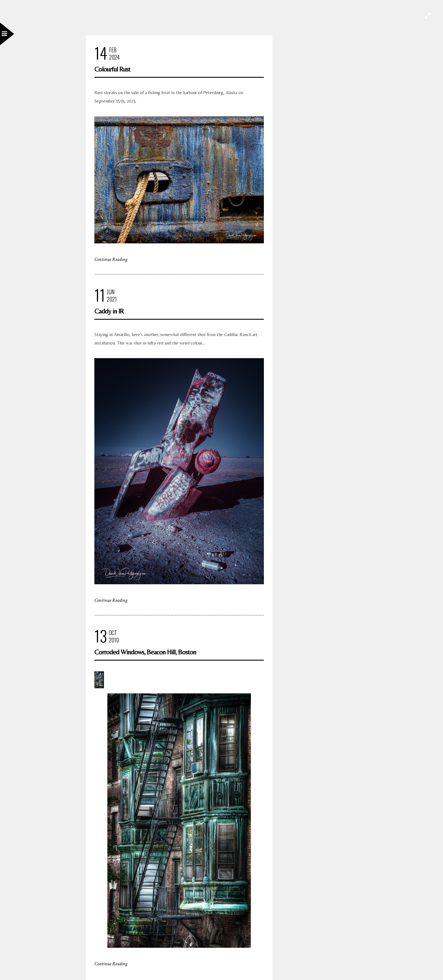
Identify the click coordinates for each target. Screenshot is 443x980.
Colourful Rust (112, 69)
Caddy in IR (109, 311)
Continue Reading (111, 259)
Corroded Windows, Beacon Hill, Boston (145, 652)
